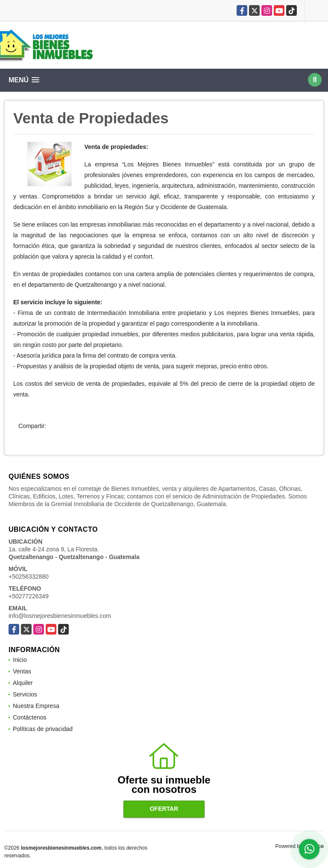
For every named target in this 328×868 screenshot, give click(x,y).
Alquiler (23, 683)
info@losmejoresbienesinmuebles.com (60, 616)
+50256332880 (29, 577)
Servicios (25, 694)
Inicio (20, 660)
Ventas (22, 671)
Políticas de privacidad (43, 729)
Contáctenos (30, 717)
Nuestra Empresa (36, 706)
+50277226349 (29, 596)
